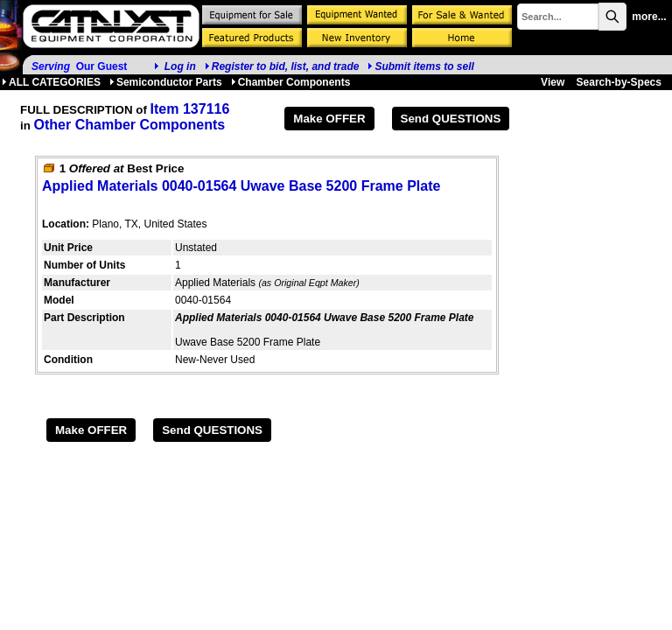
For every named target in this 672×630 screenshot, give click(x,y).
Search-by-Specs (619, 82)
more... (649, 17)
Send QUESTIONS (451, 119)
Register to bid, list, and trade (286, 66)
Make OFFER (329, 119)
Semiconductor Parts (166, 82)
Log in (180, 66)
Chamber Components (291, 82)
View (553, 82)
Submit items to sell (420, 66)
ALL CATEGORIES (51, 82)
